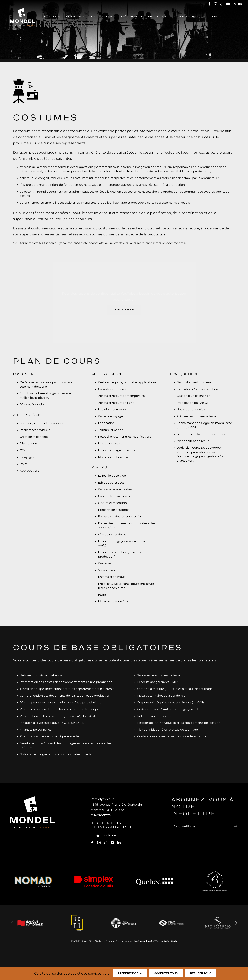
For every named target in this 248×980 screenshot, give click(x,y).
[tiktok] (108, 843)
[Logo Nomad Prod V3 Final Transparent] (33, 880)
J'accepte (127, 310)
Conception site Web (148, 941)
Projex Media (171, 941)
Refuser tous (201, 973)
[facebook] (95, 843)
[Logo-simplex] (94, 879)
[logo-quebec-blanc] (154, 881)
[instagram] (101, 843)
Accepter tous (166, 973)
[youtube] (115, 843)
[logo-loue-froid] (215, 875)
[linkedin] (121, 843)
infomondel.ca (106, 835)
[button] (9, 923)
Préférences (130, 973)
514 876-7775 (103, 815)
